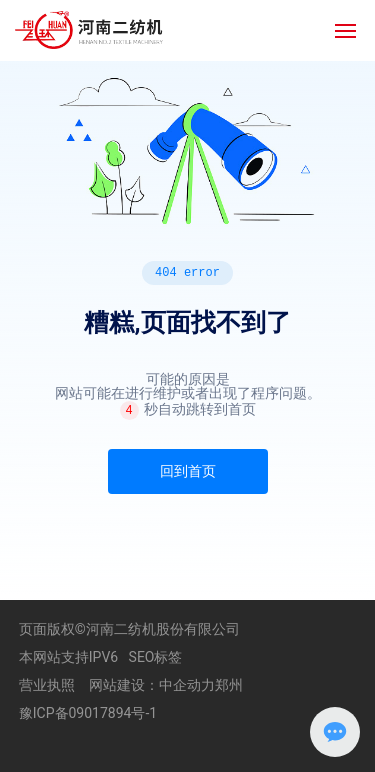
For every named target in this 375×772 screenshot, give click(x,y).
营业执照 (47, 685)
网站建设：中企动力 (152, 685)
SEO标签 (156, 657)
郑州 (229, 685)
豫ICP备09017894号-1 (88, 713)
